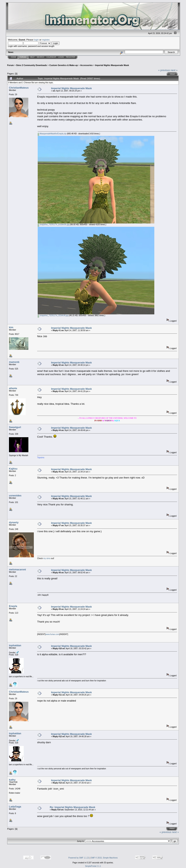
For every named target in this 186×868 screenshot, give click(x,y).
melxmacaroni (17, 569)
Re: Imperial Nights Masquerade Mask (72, 807)
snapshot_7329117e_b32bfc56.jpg (54, 225)
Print (172, 74)
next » (174, 70)
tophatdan (15, 645)
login (36, 40)
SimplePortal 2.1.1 (93, 866)
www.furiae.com (52, 634)
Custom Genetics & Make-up (64, 65)
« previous (164, 70)
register (46, 40)
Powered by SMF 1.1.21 (79, 858)
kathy (12, 780)
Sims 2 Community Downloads (31, 65)
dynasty (14, 522)
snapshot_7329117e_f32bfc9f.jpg (53, 315)
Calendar (51, 57)
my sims (47, 558)
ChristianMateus (19, 88)
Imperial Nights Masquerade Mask (112, 65)
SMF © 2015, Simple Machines (104, 858)
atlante (13, 388)
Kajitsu (13, 469)
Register (71, 57)
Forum (23, 57)
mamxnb (14, 362)
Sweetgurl (15, 427)
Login (61, 57)
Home (14, 57)
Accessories (86, 65)
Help (32, 57)
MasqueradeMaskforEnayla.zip (52, 134)
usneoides (15, 496)
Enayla (13, 606)
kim (11, 327)
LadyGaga (15, 807)
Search (41, 57)
